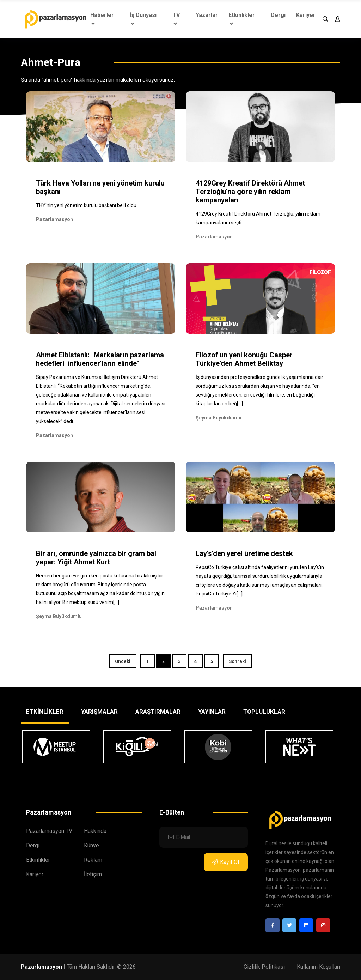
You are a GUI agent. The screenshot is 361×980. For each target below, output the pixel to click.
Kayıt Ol (226, 862)
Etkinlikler (242, 19)
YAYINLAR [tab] (212, 712)
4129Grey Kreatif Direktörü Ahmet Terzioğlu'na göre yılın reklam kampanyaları (250, 192)
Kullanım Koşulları (319, 967)
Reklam (93, 860)
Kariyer (306, 15)
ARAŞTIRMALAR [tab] (158, 712)
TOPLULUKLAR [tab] (264, 712)
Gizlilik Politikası (264, 967)
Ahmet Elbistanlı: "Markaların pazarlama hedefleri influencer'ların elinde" (100, 359)
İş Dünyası (143, 19)
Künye (91, 845)
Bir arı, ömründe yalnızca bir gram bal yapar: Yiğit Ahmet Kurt (96, 558)
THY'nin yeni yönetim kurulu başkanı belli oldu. (87, 205)
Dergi (278, 15)
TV (176, 19)
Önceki (123, 661)
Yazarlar (207, 15)
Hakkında (95, 831)
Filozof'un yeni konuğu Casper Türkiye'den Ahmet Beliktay (244, 359)
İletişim (93, 874)
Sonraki (237, 661)
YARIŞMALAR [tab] (99, 712)
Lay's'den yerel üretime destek (244, 553)
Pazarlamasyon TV (49, 831)
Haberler (102, 19)
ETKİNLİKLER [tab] (45, 712)
